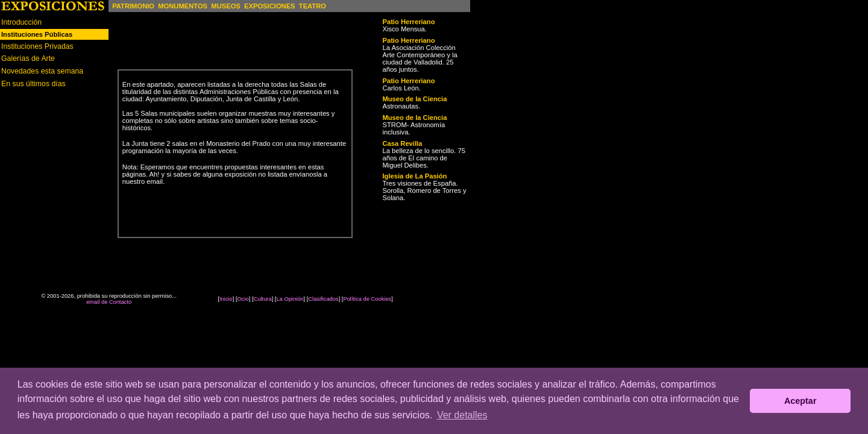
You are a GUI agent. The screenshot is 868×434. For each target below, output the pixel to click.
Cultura (263, 299)
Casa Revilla (402, 143)
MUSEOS (226, 6)
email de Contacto (109, 302)
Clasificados (323, 299)
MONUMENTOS (183, 6)
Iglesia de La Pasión (414, 176)
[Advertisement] (54, 179)
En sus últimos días (33, 84)
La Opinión (290, 299)
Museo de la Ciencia (414, 99)
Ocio (243, 299)
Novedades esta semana (42, 71)
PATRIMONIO (133, 6)
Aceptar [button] (800, 401)
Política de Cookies (367, 299)
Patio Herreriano (408, 22)
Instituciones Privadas (37, 46)
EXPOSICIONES (270, 6)
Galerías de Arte (28, 58)
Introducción (21, 22)
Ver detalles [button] (462, 415)
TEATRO (313, 6)
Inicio (226, 299)
